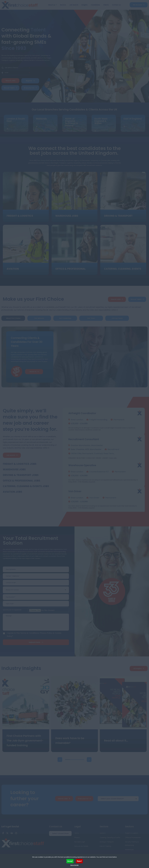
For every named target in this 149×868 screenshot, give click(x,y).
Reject (79, 861)
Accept (70, 861)
